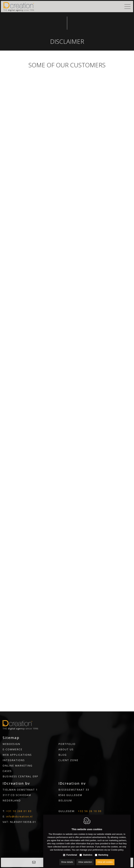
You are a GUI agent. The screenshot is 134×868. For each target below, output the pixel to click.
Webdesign (11, 744)
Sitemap (11, 738)
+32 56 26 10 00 (90, 811)
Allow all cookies (105, 859)
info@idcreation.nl (19, 816)
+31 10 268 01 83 (19, 811)
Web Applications (17, 755)
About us (66, 749)
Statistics (88, 852)
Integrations (14, 760)
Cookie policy (40, 852)
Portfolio (67, 744)
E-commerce (12, 749)
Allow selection (85, 859)
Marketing (103, 852)
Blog (63, 755)
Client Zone (68, 760)
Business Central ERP (20, 776)
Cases (7, 771)
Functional (72, 852)
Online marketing (18, 766)
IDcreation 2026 (12, 852)
